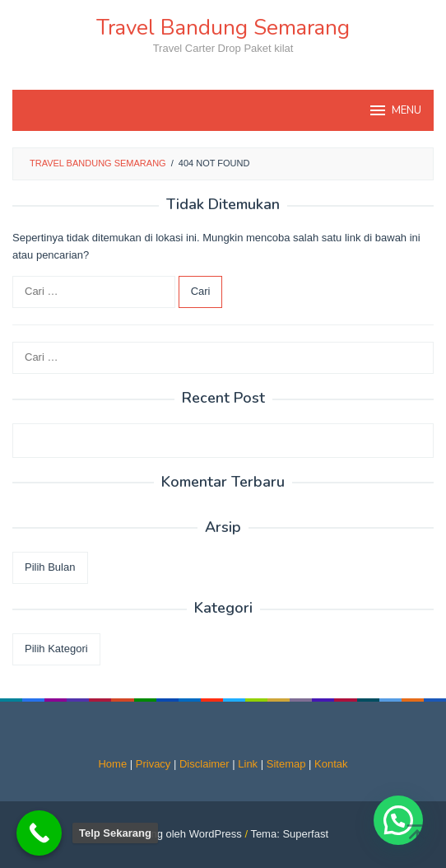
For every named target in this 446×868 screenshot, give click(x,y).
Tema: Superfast (289, 834)
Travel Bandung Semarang (223, 28)
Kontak (331, 764)
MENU (395, 110)
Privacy (153, 764)
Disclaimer (204, 764)
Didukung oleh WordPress (180, 834)
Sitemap (286, 764)
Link (248, 764)
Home (112, 764)
